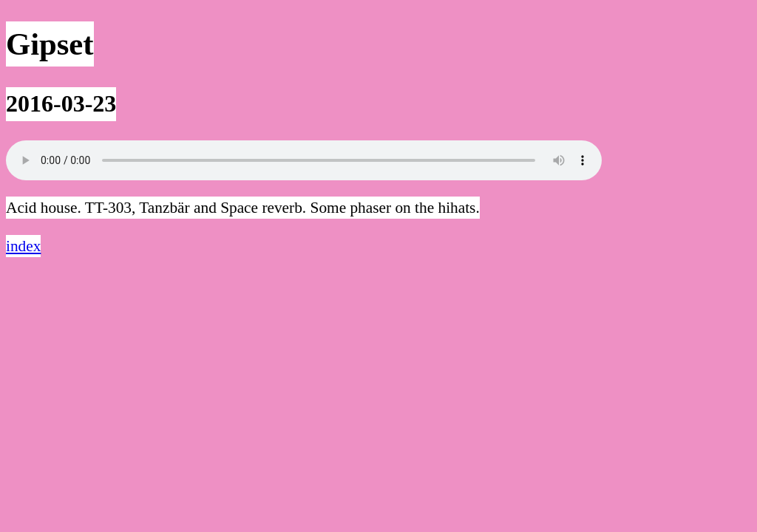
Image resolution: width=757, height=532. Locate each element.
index (23, 246)
